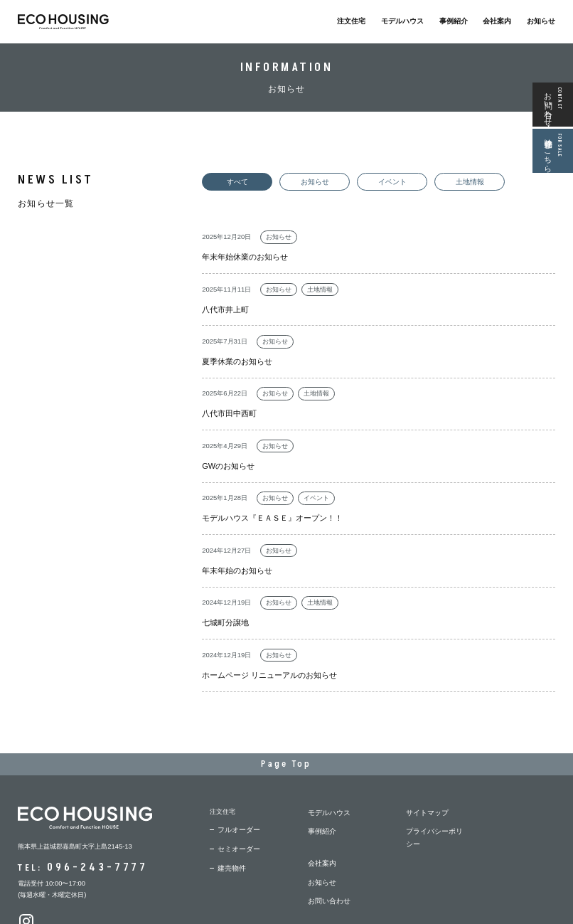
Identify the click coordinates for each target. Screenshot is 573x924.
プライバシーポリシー (438, 759)
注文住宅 (351, 21)
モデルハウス (402, 21)
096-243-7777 (90, 796)
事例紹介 (454, 21)
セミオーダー (237, 777)
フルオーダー (237, 759)
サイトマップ (425, 742)
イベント (373, 181)
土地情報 (442, 181)
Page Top (287, 696)
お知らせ (541, 21)
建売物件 (230, 794)
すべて (234, 181)
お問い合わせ (327, 811)
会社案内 (497, 21)
